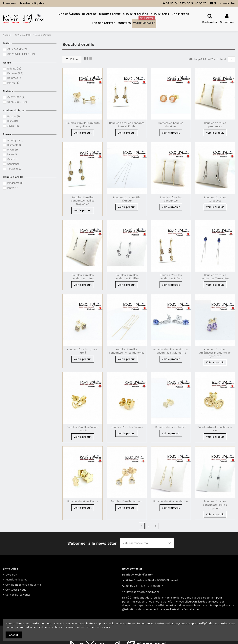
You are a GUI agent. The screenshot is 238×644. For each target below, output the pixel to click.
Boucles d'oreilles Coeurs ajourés (83, 429)
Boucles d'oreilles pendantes (215, 125)
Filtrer (72, 59)
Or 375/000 (16, 97)
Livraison (10, 3)
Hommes (15, 78)
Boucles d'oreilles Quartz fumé (83, 351)
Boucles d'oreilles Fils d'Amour (127, 199)
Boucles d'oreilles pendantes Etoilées (127, 277)
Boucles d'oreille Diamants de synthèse (83, 125)
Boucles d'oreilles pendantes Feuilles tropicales (215, 505)
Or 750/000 (17, 102)
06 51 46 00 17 (196, 3)
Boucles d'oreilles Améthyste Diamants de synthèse (215, 353)
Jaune (13, 126)
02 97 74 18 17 (175, 3)
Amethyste (15, 140)
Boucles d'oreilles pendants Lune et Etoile (127, 125)
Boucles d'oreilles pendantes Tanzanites (215, 277)
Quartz (13, 159)
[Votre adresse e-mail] (143, 543)
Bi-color (14, 116)
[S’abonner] (169, 543)
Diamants (15, 145)
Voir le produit (83, 133)
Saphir (13, 164)
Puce (12, 188)
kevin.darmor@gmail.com (143, 592)
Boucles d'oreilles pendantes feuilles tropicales (83, 201)
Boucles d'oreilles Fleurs (83, 501)
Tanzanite (15, 169)
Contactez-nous (16, 590)
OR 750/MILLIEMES (21, 54)
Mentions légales (32, 3)
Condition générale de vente (23, 585)
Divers (13, 150)
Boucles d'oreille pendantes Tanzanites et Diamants (171, 351)
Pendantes (16, 183)
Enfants (14, 69)
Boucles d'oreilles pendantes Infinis (171, 277)
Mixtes (13, 83)
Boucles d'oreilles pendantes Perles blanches (127, 351)
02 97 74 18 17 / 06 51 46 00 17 (145, 586)
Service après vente (18, 595)
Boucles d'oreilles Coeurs (127, 427)
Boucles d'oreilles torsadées (215, 199)
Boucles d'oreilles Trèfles (171, 427)
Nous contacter (223, 3)
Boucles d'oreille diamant (127, 501)
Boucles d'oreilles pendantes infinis (83, 277)
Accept (14, 635)
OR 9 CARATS (17, 49)
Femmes (15, 73)
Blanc (13, 121)
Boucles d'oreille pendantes (171, 501)
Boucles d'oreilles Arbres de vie (215, 429)
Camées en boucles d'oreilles (171, 125)
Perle (12, 154)
